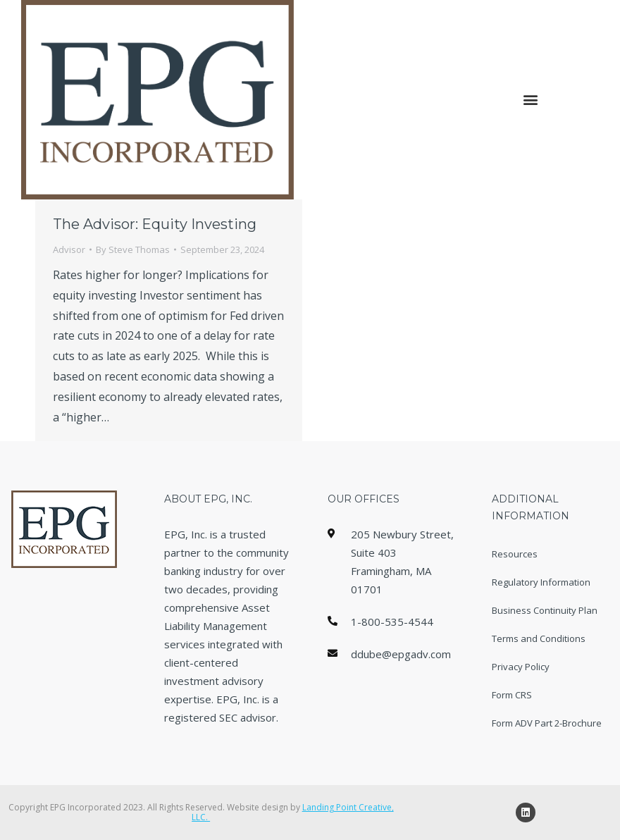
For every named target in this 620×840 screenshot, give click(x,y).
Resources (515, 554)
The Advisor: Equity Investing (155, 224)
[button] (530, 100)
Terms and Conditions (539, 638)
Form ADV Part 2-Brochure (547, 723)
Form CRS (512, 695)
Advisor (69, 249)
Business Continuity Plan (545, 610)
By (133, 249)
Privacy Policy (521, 667)
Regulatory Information (541, 582)
